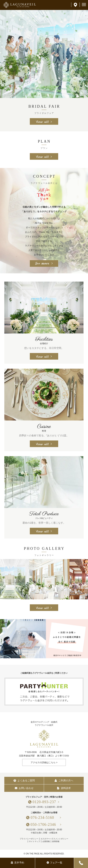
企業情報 (46, 841)
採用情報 (56, 841)
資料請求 (64, 788)
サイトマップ (35, 841)
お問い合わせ (24, 788)
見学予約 (17, 863)
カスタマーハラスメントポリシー (54, 839)
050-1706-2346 (43, 825)
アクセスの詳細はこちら (43, 762)
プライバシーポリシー (29, 839)
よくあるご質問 (24, 781)
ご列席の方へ (64, 781)
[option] (44, 54)
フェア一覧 (54, 863)
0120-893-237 (44, 802)
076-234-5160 (44, 818)
